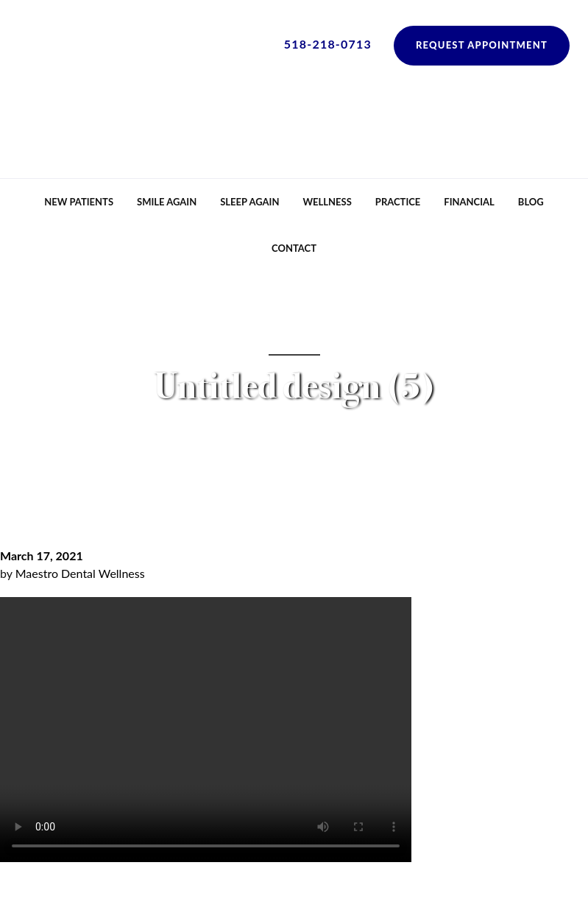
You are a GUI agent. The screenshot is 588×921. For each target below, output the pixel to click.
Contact (294, 248)
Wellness (327, 202)
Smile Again (167, 202)
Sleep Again (249, 202)
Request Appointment (482, 45)
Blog (531, 202)
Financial (469, 202)
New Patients (79, 202)
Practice (398, 202)
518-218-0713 (328, 44)
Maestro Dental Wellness (80, 573)
